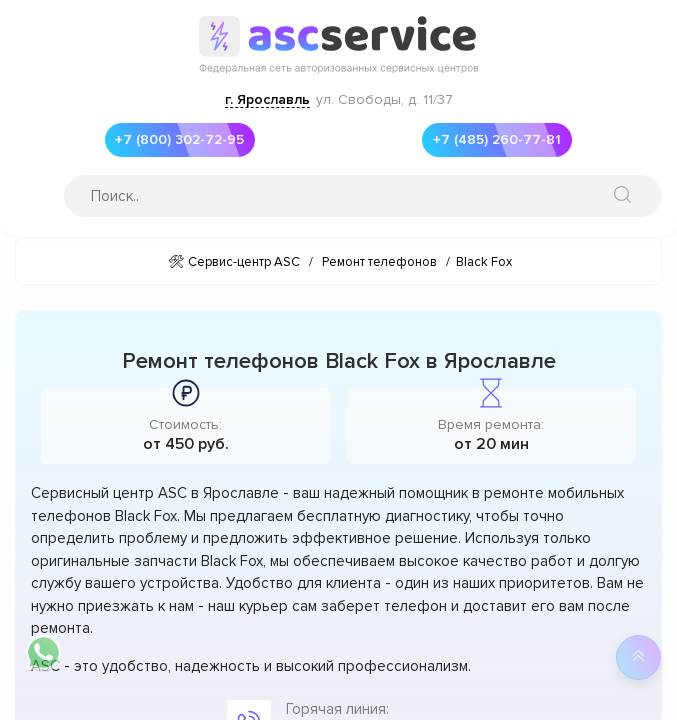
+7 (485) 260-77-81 (491, 140)
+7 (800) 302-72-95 (175, 140)
